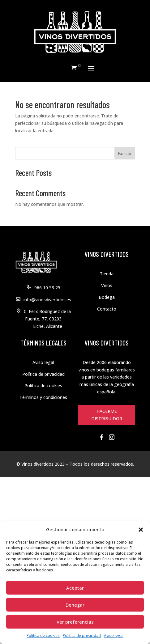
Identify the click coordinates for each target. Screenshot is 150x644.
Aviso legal (114, 636)
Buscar (125, 153)
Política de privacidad (82, 636)
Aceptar (75, 588)
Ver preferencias (75, 622)
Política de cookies (43, 636)
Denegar (75, 605)
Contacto (107, 309)
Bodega (107, 297)
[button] (141, 530)
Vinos (107, 285)
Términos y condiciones (43, 397)
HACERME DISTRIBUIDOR (107, 415)
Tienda (107, 274)
